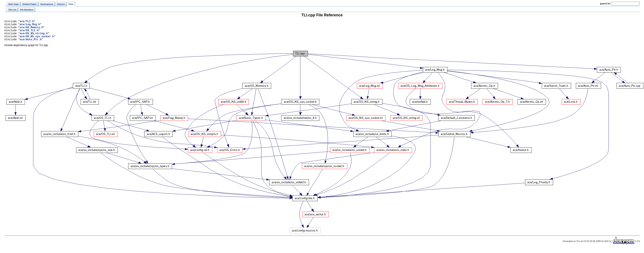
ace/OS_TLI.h (29, 33)
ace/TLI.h (27, 22)
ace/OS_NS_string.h (34, 36)
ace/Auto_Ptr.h (31, 44)
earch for (605, 4)
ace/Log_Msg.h (30, 26)
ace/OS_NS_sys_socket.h (37, 40)
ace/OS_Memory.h (31, 29)
